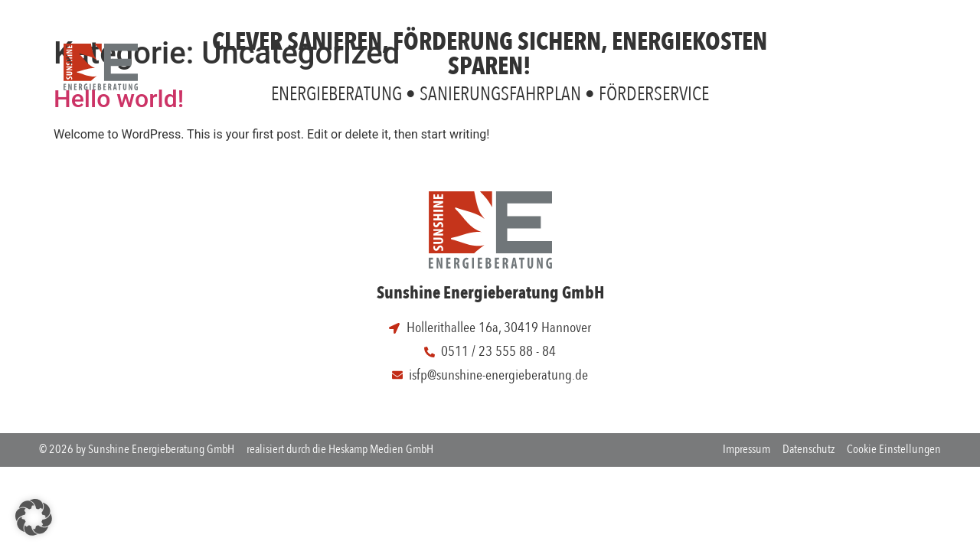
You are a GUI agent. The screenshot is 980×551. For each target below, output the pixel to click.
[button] (34, 517)
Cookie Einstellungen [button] (894, 450)
